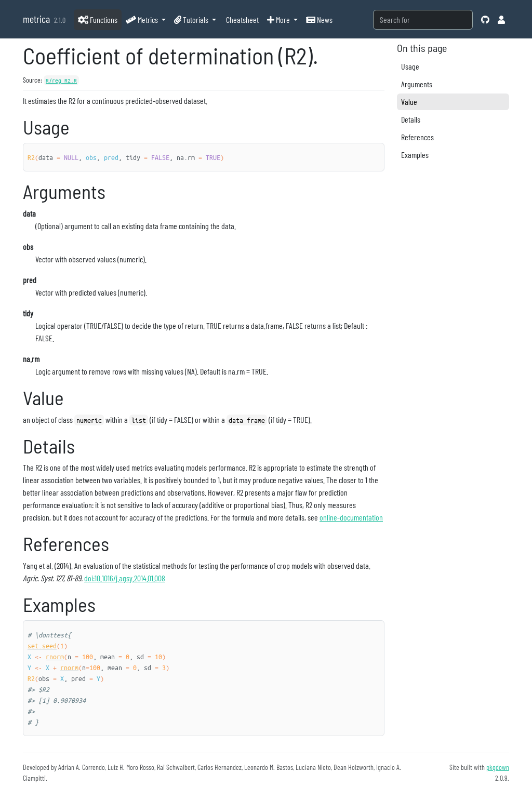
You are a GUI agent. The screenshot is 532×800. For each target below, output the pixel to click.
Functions (98, 19)
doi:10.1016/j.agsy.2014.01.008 (125, 578)
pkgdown (498, 767)
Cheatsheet (242, 19)
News (319, 19)
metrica (36, 19)
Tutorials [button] (192, 19)
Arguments (417, 84)
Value (409, 102)
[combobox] (423, 20)
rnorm (55, 656)
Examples (415, 155)
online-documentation (351, 517)
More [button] (279, 19)
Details (411, 119)
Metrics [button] (143, 19)
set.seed (42, 645)
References (417, 137)
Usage (410, 66)
